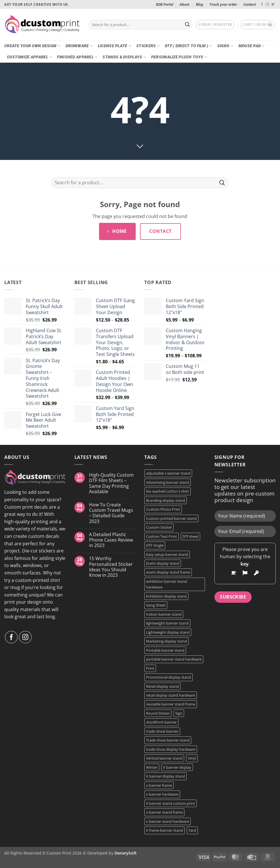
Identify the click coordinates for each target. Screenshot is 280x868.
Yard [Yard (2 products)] (192, 830)
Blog (199, 4)
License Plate (115, 46)
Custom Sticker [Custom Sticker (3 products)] (159, 527)
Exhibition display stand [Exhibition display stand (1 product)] (166, 596)
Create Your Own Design (32, 46)
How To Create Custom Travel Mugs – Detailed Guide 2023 (111, 513)
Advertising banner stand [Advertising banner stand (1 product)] (167, 482)
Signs (225, 46)
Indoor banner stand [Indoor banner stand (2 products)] (164, 614)
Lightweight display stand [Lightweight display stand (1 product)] (168, 632)
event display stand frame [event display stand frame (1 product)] (168, 572)
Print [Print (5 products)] (150, 668)
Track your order (223, 4)
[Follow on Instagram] (267, 5)
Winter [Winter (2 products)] (152, 767)
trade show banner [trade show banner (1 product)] (162, 731)
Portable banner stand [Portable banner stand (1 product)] (165, 650)
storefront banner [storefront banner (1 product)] (161, 722)
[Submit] (187, 25)
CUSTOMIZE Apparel (29, 57)
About (184, 4)
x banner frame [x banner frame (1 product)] (159, 785)
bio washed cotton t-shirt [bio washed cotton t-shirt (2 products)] (167, 491)
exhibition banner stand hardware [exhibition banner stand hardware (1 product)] (166, 584)
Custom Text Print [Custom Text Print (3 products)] (161, 536)
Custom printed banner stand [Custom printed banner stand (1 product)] (171, 518)
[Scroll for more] (140, 147)
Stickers (148, 46)
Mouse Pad (252, 46)
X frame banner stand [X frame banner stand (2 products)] (164, 830)
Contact (250, 4)
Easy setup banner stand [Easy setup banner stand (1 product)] (167, 554)
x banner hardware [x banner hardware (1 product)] (162, 794)
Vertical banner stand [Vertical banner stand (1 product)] (164, 758)
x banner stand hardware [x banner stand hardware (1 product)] (167, 821)
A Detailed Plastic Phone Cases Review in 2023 (111, 540)
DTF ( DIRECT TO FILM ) (189, 46)
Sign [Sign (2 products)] (179, 713)
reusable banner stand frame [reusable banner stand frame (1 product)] (171, 704)
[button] (215, 25)
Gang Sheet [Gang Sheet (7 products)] (156, 605)
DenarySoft (126, 853)
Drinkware (79, 46)
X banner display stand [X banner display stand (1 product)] (165, 776)
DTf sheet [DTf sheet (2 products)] (190, 536)
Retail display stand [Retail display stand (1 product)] (162, 686)
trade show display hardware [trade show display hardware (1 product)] (171, 749)
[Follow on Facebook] (262, 5)
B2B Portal (165, 4)
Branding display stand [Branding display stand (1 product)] (165, 500)
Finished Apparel (77, 57)
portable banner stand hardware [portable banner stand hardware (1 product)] (174, 659)
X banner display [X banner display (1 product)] (177, 767)
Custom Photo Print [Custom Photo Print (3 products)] (163, 509)
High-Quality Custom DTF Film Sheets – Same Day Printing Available (111, 483)
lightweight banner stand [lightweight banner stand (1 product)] (167, 623)
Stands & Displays (124, 57)
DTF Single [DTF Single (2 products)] (155, 545)
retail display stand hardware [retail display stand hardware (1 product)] (171, 695)
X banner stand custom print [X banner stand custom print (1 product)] (170, 803)
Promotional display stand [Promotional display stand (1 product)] (168, 677)
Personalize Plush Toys (179, 57)
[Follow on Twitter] (273, 5)
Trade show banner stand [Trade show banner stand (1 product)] (168, 740)
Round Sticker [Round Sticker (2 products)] (158, 713)
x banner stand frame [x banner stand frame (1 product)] (164, 812)
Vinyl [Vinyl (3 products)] (192, 758)
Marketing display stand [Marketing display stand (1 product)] (166, 641)
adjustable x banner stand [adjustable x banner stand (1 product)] (168, 473)
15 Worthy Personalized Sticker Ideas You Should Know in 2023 (111, 567)
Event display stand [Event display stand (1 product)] (163, 563)
